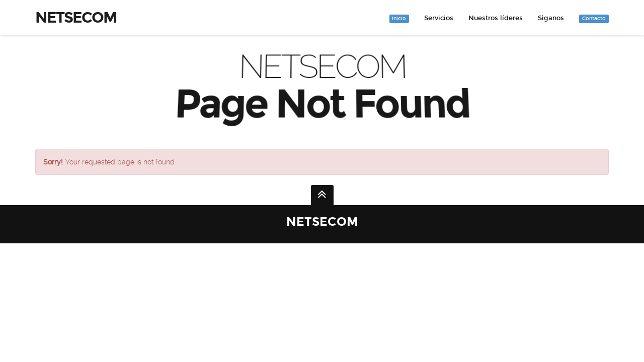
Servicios (439, 18)
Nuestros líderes (496, 18)
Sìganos (551, 18)
